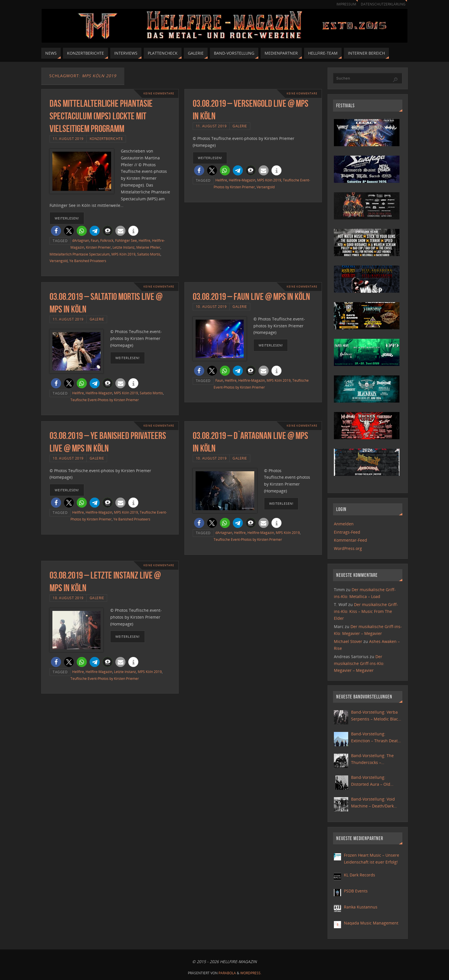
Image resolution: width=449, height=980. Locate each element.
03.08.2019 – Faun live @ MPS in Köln (251, 297)
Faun (95, 240)
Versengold (59, 261)
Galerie (240, 126)
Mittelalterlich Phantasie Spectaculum (80, 254)
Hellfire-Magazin (242, 180)
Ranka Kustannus (361, 907)
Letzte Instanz (124, 247)
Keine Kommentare (157, 93)
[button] (56, 231)
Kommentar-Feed (350, 540)
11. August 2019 (68, 138)
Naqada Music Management (371, 923)
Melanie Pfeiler (148, 247)
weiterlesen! (67, 218)
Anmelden (344, 524)
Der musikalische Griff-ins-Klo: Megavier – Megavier (359, 663)
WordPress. (251, 973)
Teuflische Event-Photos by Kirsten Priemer (105, 400)
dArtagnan (81, 240)
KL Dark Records (360, 875)
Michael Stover (348, 641)
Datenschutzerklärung (382, 4)
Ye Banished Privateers (88, 261)
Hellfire (144, 240)
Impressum (344, 4)
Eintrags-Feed (347, 532)
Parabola (227, 973)
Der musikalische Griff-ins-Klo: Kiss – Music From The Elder (366, 611)
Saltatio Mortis (149, 254)
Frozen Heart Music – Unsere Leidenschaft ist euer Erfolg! (372, 859)
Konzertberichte (106, 138)
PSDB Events (356, 891)
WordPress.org (348, 548)
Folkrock (107, 240)
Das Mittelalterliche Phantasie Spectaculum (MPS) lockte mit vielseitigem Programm (101, 116)
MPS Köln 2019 (123, 254)
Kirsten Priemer (98, 247)
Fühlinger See (126, 240)
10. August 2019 (211, 306)
